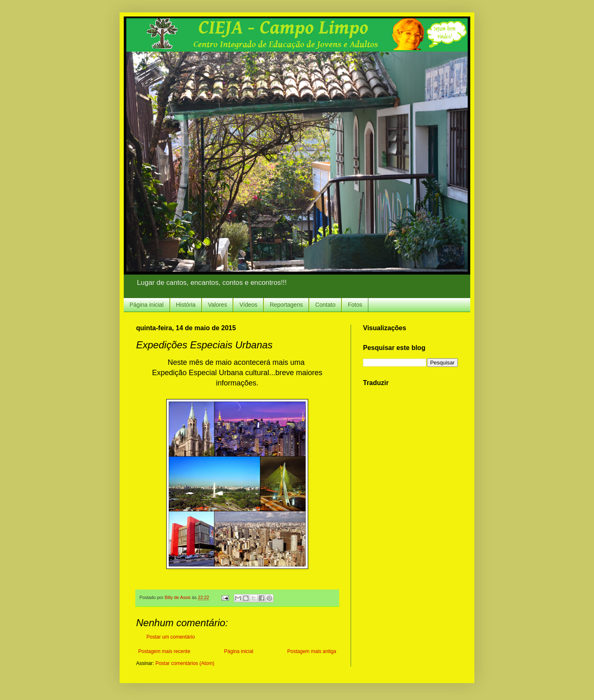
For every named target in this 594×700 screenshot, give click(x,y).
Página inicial (147, 305)
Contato (325, 305)
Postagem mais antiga (312, 651)
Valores (217, 305)
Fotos (355, 305)
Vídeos (248, 305)
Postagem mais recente (164, 651)
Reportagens (286, 305)
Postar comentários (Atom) (185, 663)
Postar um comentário (171, 637)
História (186, 305)
